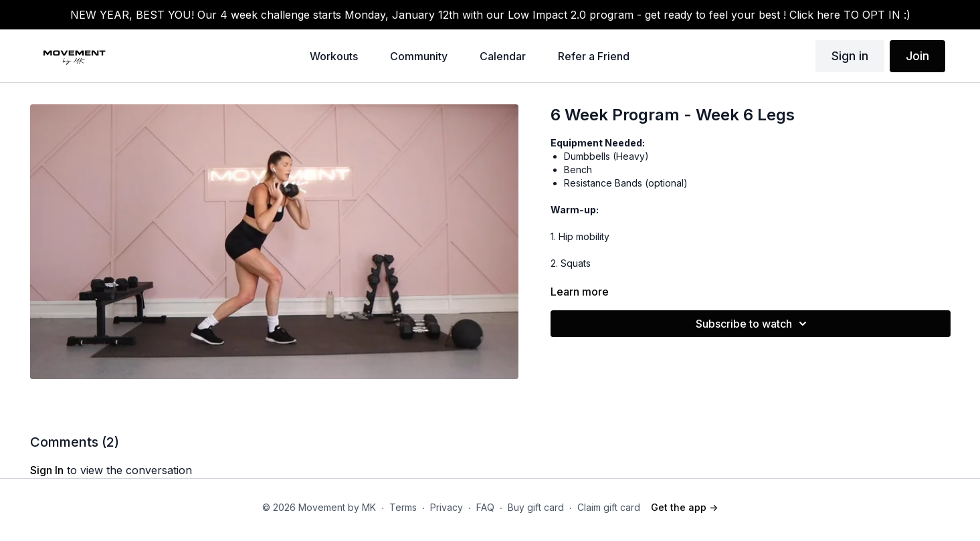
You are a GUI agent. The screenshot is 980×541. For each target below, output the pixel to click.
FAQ (485, 507)
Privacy (447, 507)
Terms (403, 507)
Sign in (850, 56)
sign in (47, 470)
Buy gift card (536, 507)
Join (917, 56)
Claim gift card (609, 507)
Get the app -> (684, 507)
